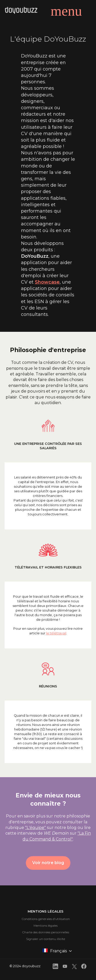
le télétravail (56, 633)
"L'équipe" (35, 828)
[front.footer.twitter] (74, 967)
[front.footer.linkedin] (55, 967)
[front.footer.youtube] (65, 967)
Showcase (47, 282)
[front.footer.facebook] (84, 967)
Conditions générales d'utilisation (46, 919)
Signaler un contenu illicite (46, 939)
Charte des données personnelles (46, 932)
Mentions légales (46, 926)
